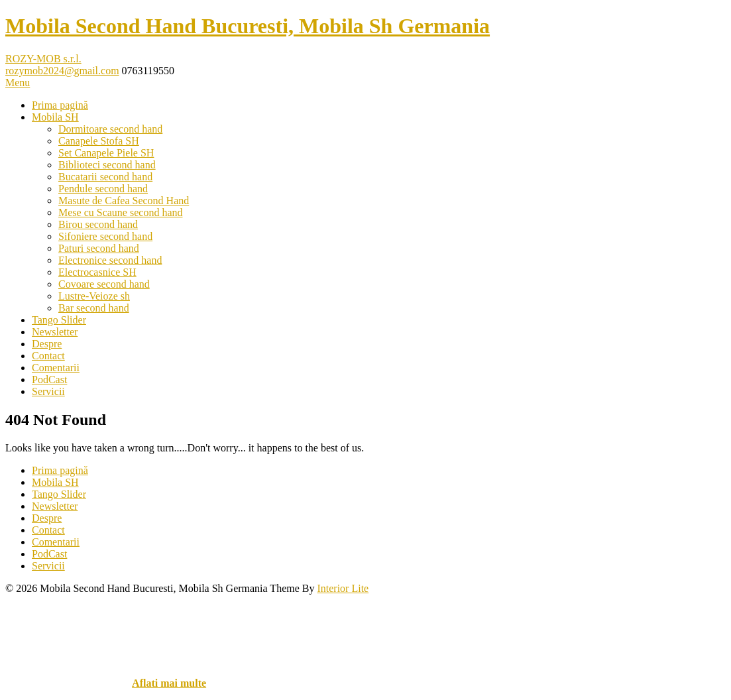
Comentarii (56, 368)
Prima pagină (60, 105)
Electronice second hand (110, 260)
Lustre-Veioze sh (94, 296)
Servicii (48, 391)
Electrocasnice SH (97, 272)
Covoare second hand (104, 284)
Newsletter (55, 332)
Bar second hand (94, 308)
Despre (47, 344)
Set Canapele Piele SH (106, 153)
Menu (18, 83)
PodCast (49, 379)
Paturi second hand (99, 248)
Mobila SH (55, 117)
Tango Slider (59, 320)
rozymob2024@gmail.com (62, 71)
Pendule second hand (103, 189)
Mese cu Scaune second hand (121, 212)
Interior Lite (343, 588)
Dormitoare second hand (110, 129)
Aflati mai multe (169, 683)
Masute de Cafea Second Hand (124, 201)
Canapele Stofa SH (99, 141)
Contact (48, 356)
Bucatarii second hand (105, 177)
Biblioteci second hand (107, 165)
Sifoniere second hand (105, 236)
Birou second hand (98, 224)
